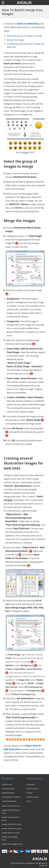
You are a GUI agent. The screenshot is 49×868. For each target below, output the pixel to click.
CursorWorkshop (9, 801)
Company (31, 784)
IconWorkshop (8, 793)
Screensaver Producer (11, 797)
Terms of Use (32, 789)
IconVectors (7, 784)
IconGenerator (8, 789)
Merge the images (16, 40)
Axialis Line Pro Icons (11, 806)
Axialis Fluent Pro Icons (12, 828)
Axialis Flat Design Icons (12, 844)
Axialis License (33, 797)
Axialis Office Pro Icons (12, 824)
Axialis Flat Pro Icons (11, 833)
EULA (29, 801)
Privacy (29, 793)
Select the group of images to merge (24, 36)
